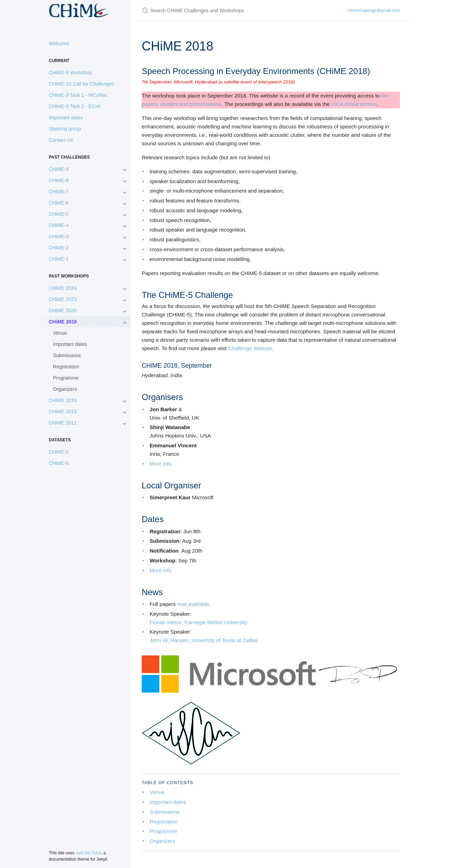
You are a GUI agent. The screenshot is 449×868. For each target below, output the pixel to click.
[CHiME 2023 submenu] (125, 299)
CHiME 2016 (63, 400)
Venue (60, 333)
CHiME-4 (59, 225)
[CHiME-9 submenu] (125, 169)
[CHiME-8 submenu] (125, 180)
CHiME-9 (59, 169)
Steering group (65, 129)
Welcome (59, 44)
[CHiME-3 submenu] (125, 236)
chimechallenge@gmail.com (374, 11)
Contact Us (61, 140)
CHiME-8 (59, 180)
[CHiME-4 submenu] (125, 225)
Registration (66, 367)
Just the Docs (89, 853)
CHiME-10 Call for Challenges (82, 84)
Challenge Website (250, 348)
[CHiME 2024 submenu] (125, 288)
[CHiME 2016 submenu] (125, 400)
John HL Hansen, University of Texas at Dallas (204, 640)
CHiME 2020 (63, 311)
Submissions (67, 355)
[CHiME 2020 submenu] (125, 311)
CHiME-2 (59, 248)
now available (193, 604)
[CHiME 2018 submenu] (125, 322)
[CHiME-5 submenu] (125, 214)
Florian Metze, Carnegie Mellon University (199, 622)
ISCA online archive (354, 104)
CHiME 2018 (63, 322)
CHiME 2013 (63, 412)
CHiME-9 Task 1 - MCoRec (78, 95)
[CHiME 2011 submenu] (125, 423)
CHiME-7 (59, 192)
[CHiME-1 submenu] (125, 259)
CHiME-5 (59, 214)
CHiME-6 (59, 203)
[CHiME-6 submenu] (125, 203)
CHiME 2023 (63, 299)
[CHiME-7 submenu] (125, 192)
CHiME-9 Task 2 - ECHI (75, 106)
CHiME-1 (59, 259)
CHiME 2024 (63, 288)
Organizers (65, 389)
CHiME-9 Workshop (70, 73)
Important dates (66, 118)
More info (161, 464)
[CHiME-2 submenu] (125, 248)
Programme (66, 378)
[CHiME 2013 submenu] (125, 412)
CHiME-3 (59, 236)
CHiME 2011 (63, 423)
